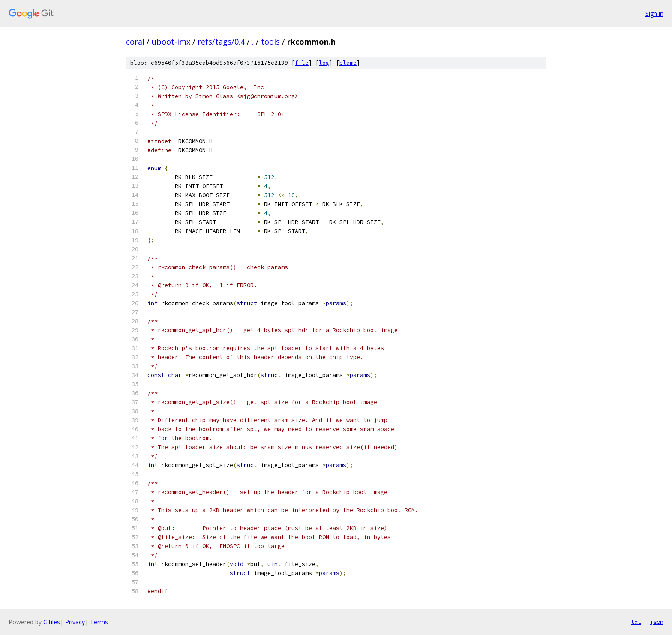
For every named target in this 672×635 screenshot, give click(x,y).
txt (636, 622)
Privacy (75, 622)
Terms (99, 622)
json (657, 622)
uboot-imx (171, 42)
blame (348, 63)
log (324, 63)
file (302, 63)
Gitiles (52, 622)
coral (135, 42)
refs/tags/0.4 (221, 42)
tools (270, 42)
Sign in (654, 13)
